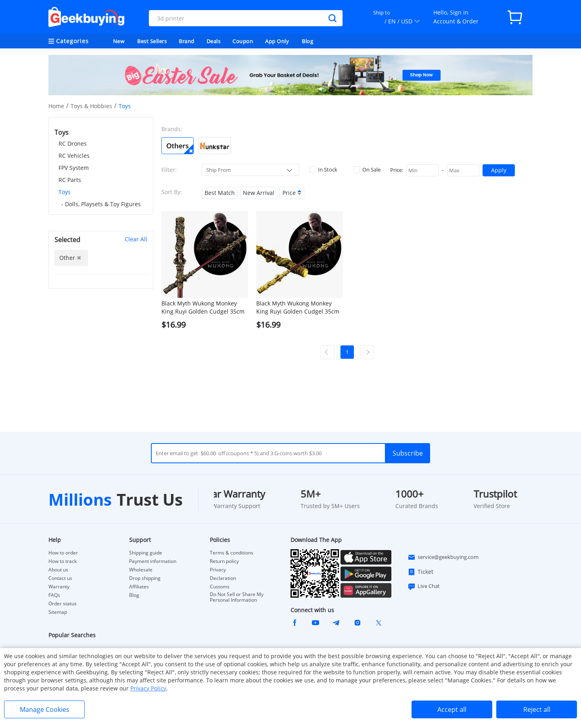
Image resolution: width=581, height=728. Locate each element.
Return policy (224, 561)
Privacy (218, 570)
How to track (63, 561)
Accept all (452, 709)
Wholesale (141, 570)
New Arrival (259, 193)
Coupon (243, 41)
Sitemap (58, 612)
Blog (307, 41)
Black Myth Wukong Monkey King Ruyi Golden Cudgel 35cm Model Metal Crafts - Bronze (203, 308)
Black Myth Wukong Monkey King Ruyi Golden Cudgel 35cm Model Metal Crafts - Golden (298, 308)
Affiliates (139, 587)
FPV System (74, 168)
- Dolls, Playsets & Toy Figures (101, 204)
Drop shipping (145, 578)
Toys (65, 192)
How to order (63, 553)
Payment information (153, 561)
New (119, 41)
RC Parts (70, 180)
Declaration (223, 578)
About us (58, 570)
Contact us (60, 578)
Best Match (220, 193)
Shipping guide (146, 553)
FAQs (54, 595)
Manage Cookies (45, 709)
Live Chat (424, 586)
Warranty (59, 587)
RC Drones (73, 143)
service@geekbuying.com (443, 557)
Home (56, 106)
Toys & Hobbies (91, 106)
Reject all (537, 709)
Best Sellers (152, 41)
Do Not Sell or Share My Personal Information (237, 597)
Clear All (136, 239)
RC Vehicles (74, 156)
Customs (220, 587)
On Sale (367, 169)
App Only (277, 41)
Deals (214, 41)
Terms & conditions (232, 553)
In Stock (323, 169)
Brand (187, 41)
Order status (63, 604)
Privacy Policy (148, 688)
